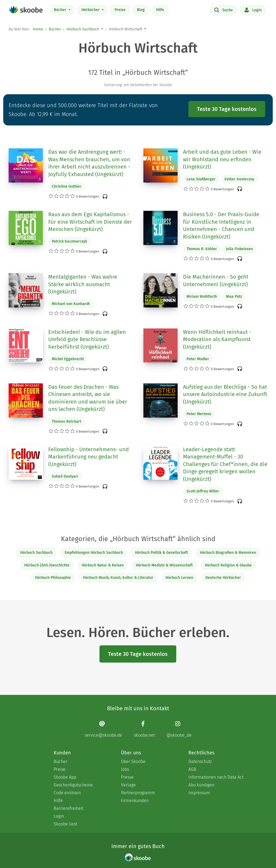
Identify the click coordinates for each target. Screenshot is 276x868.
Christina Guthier (67, 186)
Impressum (199, 793)
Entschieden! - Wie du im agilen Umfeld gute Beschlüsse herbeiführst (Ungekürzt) (87, 339)
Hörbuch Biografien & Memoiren (228, 553)
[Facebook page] (144, 729)
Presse (127, 777)
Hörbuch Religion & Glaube (228, 565)
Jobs (125, 769)
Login (253, 10)
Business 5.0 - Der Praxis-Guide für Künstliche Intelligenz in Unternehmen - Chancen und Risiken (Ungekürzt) (221, 225)
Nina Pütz (234, 297)
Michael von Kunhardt (71, 304)
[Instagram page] (179, 729)
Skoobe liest (65, 824)
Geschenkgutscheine (73, 785)
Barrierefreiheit (68, 808)
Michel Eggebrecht (68, 359)
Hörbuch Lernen (179, 578)
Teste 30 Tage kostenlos (227, 109)
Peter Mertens (199, 414)
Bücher (61, 10)
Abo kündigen (201, 785)
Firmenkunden (135, 801)
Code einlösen (67, 793)
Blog (141, 10)
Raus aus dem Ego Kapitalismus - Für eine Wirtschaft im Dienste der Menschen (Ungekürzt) (90, 222)
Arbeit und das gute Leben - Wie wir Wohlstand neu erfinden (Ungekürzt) (222, 159)
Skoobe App (65, 777)
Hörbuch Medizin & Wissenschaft (164, 565)
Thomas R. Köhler (202, 249)
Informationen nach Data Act (216, 777)
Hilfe (160, 10)
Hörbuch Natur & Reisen (103, 565)
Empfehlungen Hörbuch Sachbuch (94, 553)
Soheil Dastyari (65, 476)
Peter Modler (198, 359)
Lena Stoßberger (201, 179)
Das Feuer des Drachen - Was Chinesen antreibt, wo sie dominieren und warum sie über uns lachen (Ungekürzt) (88, 398)
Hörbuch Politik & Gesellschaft (161, 553)
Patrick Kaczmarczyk (69, 241)
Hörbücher (91, 10)
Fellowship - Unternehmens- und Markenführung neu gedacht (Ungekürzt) (89, 457)
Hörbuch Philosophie (53, 578)
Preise (120, 10)
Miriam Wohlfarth (202, 297)
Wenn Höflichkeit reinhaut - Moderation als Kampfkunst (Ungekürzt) (217, 339)
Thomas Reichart (66, 421)
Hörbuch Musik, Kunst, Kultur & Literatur (118, 578)
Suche (224, 10)
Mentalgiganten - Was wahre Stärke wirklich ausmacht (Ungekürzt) (83, 284)
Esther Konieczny (239, 179)
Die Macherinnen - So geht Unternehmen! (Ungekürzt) (216, 281)
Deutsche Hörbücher (223, 578)
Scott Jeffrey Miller (203, 491)
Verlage (128, 785)
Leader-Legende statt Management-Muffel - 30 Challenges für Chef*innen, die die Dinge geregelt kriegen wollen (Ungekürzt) (225, 464)
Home (38, 29)
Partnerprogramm (138, 793)
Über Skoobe (133, 762)
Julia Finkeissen (239, 249)
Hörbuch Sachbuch (83, 29)
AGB (192, 769)
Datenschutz (200, 762)
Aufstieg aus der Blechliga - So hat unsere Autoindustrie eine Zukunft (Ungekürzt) (225, 394)
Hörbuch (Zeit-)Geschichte (47, 565)
